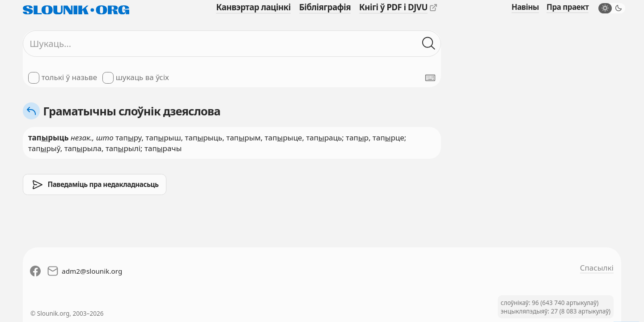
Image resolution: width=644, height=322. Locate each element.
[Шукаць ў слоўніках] (429, 44)
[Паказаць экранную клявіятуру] (430, 78)
